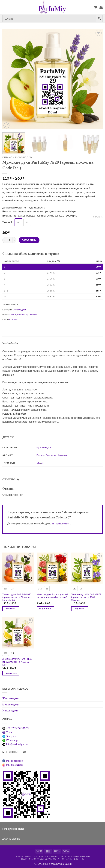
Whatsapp (12, 740)
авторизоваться (61, 523)
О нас (28, 857)
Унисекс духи (10, 710)
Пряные (13, 315)
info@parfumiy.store (17, 744)
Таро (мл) (7, 222)
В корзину (29, 240)
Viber (9, 732)
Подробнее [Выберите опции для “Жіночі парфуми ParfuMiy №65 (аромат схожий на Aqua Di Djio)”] (11, 673)
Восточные (22, 315)
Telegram (11, 736)
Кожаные (33, 315)
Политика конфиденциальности (40, 859)
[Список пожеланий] (96, 7)
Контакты (67, 859)
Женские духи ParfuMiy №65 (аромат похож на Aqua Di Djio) (17, 662)
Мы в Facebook (15, 761)
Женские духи (10, 698)
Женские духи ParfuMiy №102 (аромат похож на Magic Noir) (52, 596)
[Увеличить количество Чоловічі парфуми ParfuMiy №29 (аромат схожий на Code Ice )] (14, 240)
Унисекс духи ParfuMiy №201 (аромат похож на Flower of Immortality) (18, 597)
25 (42, 463)
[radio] (18, 222)
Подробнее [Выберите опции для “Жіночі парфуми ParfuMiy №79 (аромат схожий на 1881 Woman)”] (80, 609)
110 (38, 463)
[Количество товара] (9, 240)
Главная (7, 157)
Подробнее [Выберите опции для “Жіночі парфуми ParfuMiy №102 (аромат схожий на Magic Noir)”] (45, 609)
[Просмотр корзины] (101, 7)
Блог (77, 859)
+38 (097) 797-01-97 (18, 728)
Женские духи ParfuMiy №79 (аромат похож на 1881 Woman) (86, 597)
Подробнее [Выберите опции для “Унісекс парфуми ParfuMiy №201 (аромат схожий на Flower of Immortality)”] (11, 609)
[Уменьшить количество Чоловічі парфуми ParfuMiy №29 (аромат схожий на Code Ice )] (4, 240)
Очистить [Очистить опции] (98, 217)
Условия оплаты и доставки (50, 857)
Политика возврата (79, 857)
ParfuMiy (13, 320)
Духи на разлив (11, 839)
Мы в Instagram (15, 765)
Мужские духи (24, 157)
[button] (4, 7)
